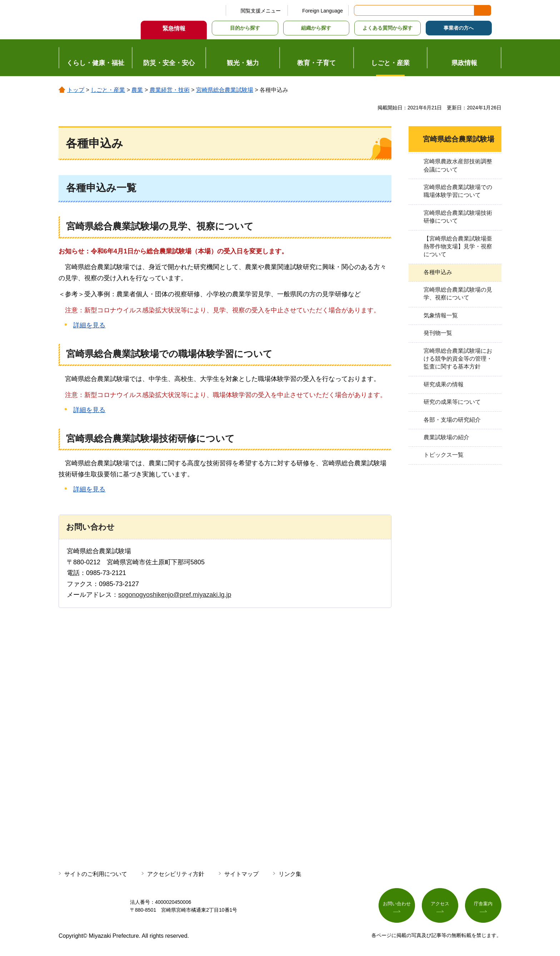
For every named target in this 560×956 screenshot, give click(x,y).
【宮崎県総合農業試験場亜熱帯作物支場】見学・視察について (458, 247)
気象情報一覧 (441, 315)
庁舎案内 (483, 905)
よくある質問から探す (387, 28)
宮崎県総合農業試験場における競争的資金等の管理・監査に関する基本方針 (458, 359)
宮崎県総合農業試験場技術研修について (458, 217)
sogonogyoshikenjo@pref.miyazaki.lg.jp (175, 595)
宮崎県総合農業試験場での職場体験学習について (458, 191)
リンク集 (290, 874)
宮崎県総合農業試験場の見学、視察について (458, 294)
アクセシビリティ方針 (176, 874)
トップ (76, 90)
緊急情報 (174, 28)
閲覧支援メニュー (261, 11)
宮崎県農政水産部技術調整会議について (458, 165)
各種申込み (438, 272)
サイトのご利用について (96, 874)
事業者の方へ (459, 28)
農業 (137, 90)
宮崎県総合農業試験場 (225, 90)
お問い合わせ (397, 905)
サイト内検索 (360, 10)
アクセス (440, 905)
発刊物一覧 (438, 333)
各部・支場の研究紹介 (452, 420)
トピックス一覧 (444, 455)
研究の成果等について (452, 402)
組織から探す (316, 28)
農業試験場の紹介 (446, 437)
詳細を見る (89, 325)
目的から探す (245, 28)
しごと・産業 (108, 90)
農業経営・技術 (170, 90)
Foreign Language (322, 11)
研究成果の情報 (444, 384)
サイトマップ (241, 874)
